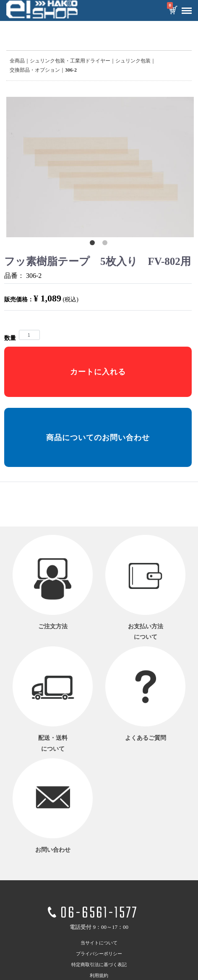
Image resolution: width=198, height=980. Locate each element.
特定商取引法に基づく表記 (99, 965)
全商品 (17, 61)
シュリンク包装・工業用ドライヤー (70, 61)
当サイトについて (99, 943)
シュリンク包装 (133, 61)
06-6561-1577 (99, 914)
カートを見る (173, 11)
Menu (185, 8)
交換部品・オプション (35, 70)
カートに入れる (98, 372)
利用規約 (99, 976)
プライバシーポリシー (99, 954)
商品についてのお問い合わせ (98, 438)
